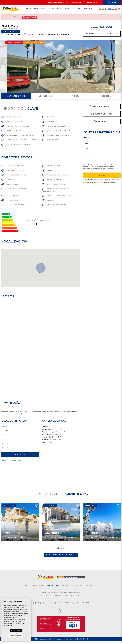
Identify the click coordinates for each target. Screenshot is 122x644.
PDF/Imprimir (102, 123)
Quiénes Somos (39, 9)
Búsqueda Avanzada (30, 17)
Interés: (4, 436)
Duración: (5, 445)
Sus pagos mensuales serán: (11, 462)
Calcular (20, 456)
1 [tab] (58, 551)
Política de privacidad (100, 168)
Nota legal (50, 642)
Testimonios (77, 9)
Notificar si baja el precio (102, 34)
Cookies (65, 642)
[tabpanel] (20, 524)
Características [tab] (16, 98)
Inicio (28, 9)
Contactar (89, 9)
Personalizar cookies (16, 636)
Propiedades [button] (54, 9)
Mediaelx (85, 642)
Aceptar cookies (16, 630)
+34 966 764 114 (73, 2)
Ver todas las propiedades (61, 557)
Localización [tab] (46, 98)
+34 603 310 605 (91, 2)
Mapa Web (72, 642)
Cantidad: (5, 428)
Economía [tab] (106, 98)
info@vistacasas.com (54, 2)
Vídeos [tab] (76, 98)
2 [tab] (61, 551)
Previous (2, 68)
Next (120, 68)
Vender (66, 9)
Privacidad (58, 642)
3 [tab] (64, 551)
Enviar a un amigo (102, 115)
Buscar (112, 2)
